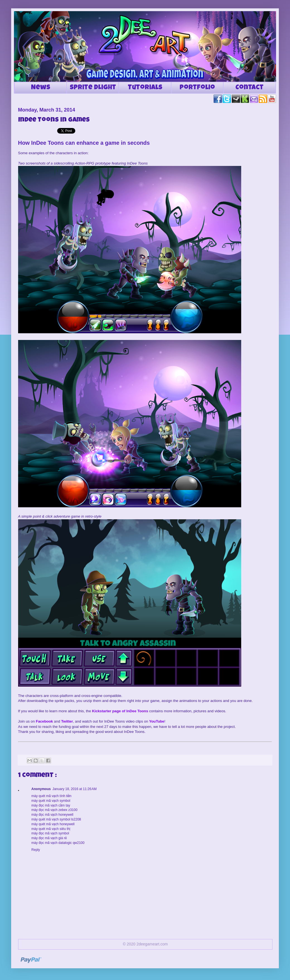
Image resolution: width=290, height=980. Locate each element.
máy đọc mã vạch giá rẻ (49, 838)
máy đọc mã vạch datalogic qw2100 (58, 843)
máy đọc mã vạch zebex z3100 (55, 810)
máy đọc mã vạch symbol (50, 833)
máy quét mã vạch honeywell (53, 824)
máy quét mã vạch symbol (51, 801)
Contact (249, 88)
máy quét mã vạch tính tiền (52, 796)
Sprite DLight (93, 88)
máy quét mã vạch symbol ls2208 (56, 819)
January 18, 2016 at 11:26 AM (74, 789)
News (41, 88)
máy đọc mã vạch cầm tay (51, 805)
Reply (36, 850)
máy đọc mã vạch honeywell (52, 815)
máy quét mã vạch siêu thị (51, 829)
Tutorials (145, 88)
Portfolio (197, 88)
